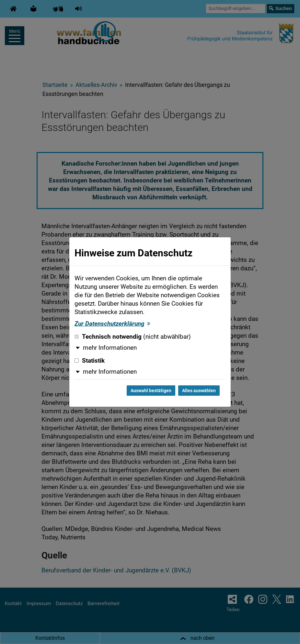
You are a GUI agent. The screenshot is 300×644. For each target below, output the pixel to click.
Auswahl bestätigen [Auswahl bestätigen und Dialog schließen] (151, 391)
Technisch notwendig (133, 337)
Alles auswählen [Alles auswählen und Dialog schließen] (199, 391)
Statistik (90, 361)
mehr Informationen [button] (110, 348)
